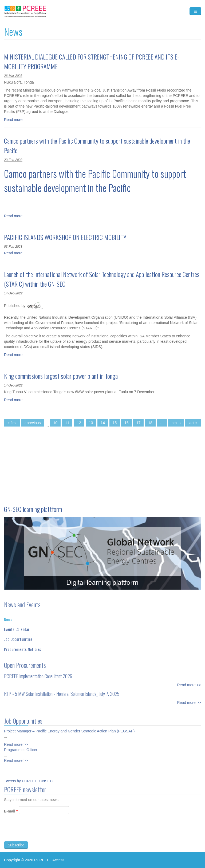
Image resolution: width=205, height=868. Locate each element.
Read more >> (189, 683)
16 (127, 423)
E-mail (11, 813)
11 (67, 423)
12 (79, 423)
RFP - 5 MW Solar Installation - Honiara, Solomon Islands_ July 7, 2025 (62, 692)
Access (58, 860)
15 (115, 423)
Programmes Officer (21, 748)
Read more (13, 120)
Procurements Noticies (23, 647)
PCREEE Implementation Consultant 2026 (38, 674)
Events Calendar (17, 627)
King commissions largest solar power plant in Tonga (61, 376)
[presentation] (45, 833)
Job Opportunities (18, 637)
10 (55, 423)
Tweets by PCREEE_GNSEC (28, 781)
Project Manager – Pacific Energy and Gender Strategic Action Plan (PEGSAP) (69, 729)
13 (91, 423)
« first (12, 423)
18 (150, 423)
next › (176, 423)
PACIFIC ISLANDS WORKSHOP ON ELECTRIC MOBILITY (65, 237)
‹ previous (32, 423)
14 (103, 423)
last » (193, 423)
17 (139, 423)
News (8, 617)
